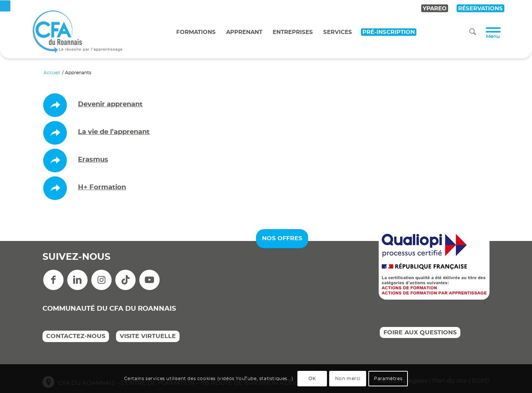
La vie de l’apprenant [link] (114, 132)
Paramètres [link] (388, 379)
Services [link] (338, 32)
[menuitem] (473, 32)
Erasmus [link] (93, 160)
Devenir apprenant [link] (110, 104)
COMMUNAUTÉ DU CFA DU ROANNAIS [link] (109, 309)
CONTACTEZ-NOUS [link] (76, 336)
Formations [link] (196, 32)
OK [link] (312, 379)
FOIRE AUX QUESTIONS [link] (420, 332)
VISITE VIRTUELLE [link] (148, 336)
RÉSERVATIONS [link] (480, 9)
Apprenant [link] (244, 32)
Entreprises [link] (293, 32)
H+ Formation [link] (102, 187)
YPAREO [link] (435, 9)
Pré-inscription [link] (389, 32)
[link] (5, 6)
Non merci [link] (348, 379)
